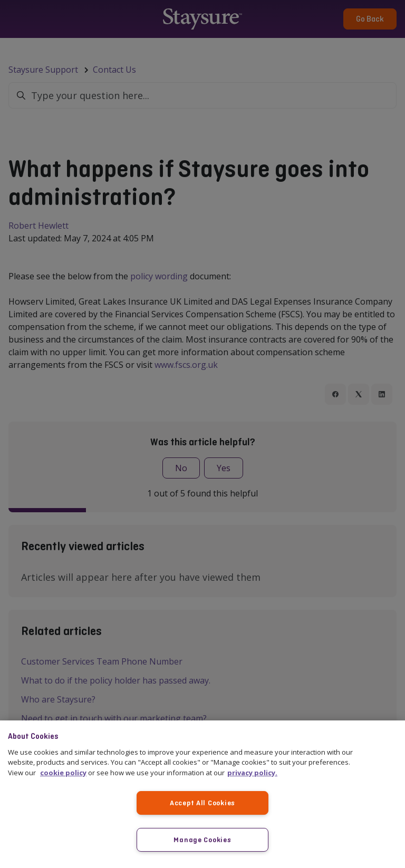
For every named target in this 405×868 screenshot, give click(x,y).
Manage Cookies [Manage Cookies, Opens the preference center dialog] (202, 840)
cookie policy (63, 773)
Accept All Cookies (202, 803)
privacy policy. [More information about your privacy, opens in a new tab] (252, 773)
